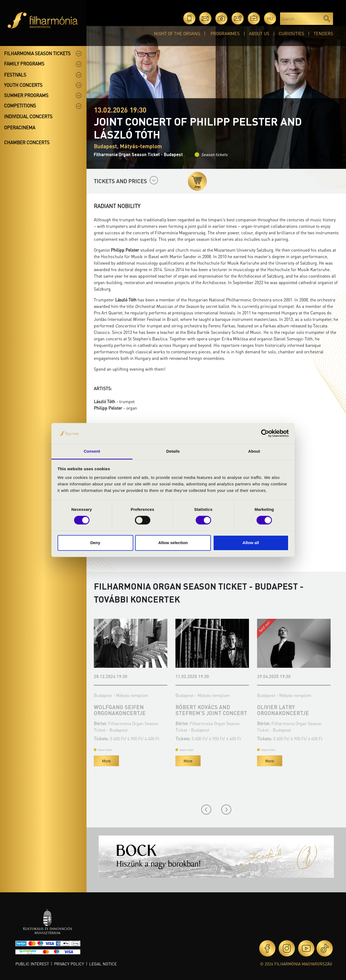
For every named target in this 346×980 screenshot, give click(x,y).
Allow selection (173, 543)
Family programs (24, 64)
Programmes (225, 33)
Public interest (32, 964)
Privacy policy (69, 964)
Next (226, 810)
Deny (95, 543)
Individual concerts (28, 116)
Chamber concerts (27, 142)
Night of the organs (177, 33)
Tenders (323, 33)
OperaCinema (20, 127)
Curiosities (291, 33)
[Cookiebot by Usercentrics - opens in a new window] (265, 433)
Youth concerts (23, 85)
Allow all (251, 543)
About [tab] (254, 451)
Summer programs (26, 95)
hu (270, 18)
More (106, 761)
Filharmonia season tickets (37, 53)
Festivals (15, 75)
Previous (206, 810)
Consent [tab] (92, 451)
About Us (259, 33)
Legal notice (103, 964)
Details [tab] (173, 451)
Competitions (20, 106)
